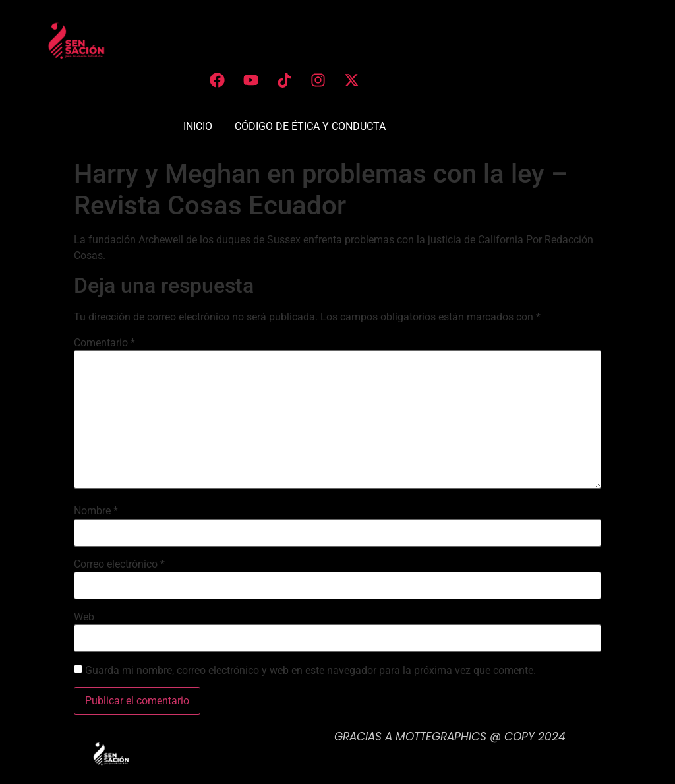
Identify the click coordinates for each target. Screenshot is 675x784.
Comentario (104, 343)
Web (84, 617)
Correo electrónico (119, 564)
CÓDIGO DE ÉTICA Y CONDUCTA (310, 126)
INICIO (198, 126)
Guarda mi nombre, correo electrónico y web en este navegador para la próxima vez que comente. (310, 671)
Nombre (96, 511)
